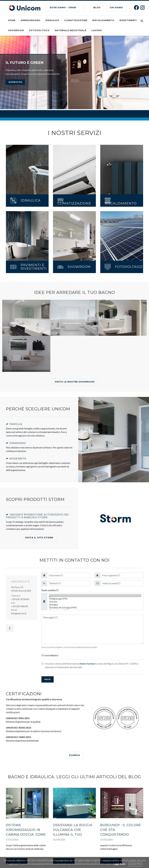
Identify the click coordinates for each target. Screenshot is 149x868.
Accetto (135, 864)
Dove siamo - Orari (63, 8)
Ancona (95, 602)
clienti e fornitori (87, 664)
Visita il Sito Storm (39, 538)
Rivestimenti (128, 20)
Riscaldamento (103, 20)
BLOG (97, 8)
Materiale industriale (71, 30)
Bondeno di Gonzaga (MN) (95, 607)
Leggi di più (119, 864)
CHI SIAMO (116, 8)
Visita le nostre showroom (75, 382)
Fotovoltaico (39, 30)
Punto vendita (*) (50, 590)
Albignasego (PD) (95, 599)
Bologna (95, 605)
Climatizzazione (76, 20)
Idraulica (52, 20)
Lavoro (97, 30)
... (95, 596)
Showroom (16, 30)
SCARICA (74, 755)
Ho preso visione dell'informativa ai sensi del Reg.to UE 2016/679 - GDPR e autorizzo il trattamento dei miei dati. (91, 665)
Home (12, 20)
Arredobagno (30, 20)
